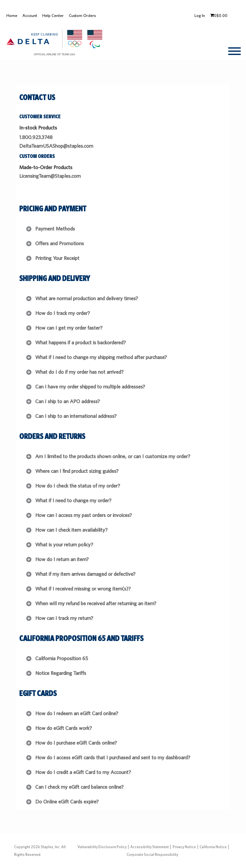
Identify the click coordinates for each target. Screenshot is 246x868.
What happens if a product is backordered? (81, 343)
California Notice (213, 847)
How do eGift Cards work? (64, 728)
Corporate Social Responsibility (152, 855)
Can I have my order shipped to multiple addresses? (90, 387)
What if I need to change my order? (73, 500)
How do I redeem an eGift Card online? (77, 713)
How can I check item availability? (71, 530)
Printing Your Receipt (57, 258)
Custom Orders (82, 16)
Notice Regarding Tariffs (61, 673)
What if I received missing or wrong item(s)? (83, 589)
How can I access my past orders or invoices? (84, 515)
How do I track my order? (63, 313)
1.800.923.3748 (36, 137)
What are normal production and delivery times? (87, 298)
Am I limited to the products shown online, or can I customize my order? (113, 456)
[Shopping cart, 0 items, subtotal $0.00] (219, 16)
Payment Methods (55, 229)
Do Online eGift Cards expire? (67, 802)
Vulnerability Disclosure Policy (102, 847)
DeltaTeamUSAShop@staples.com (56, 146)
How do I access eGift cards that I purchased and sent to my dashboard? (113, 758)
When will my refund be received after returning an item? (96, 603)
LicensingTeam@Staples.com (50, 176)
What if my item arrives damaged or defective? (85, 574)
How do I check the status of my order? (78, 486)
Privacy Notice (184, 847)
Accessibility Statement (150, 847)
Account (30, 16)
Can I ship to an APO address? (68, 401)
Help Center (53, 16)
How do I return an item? (62, 559)
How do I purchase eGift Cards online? (76, 743)
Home (12, 16)
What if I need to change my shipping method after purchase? (101, 357)
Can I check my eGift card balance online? (79, 787)
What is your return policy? (64, 545)
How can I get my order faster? (69, 328)
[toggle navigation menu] (234, 51)
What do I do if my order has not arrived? (79, 372)
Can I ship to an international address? (76, 416)
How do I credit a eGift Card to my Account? (83, 772)
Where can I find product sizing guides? (77, 471)
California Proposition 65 (62, 658)
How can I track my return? (64, 618)
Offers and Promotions (60, 243)
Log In (200, 16)
